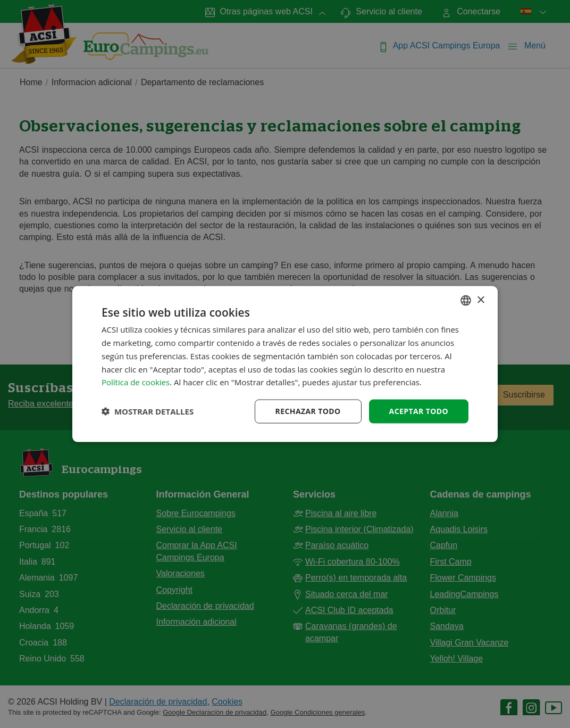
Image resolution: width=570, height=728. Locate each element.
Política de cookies (136, 382)
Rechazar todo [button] (308, 411)
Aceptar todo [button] (419, 411)
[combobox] (466, 301)
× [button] (480, 300)
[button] (148, 411)
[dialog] (285, 364)
